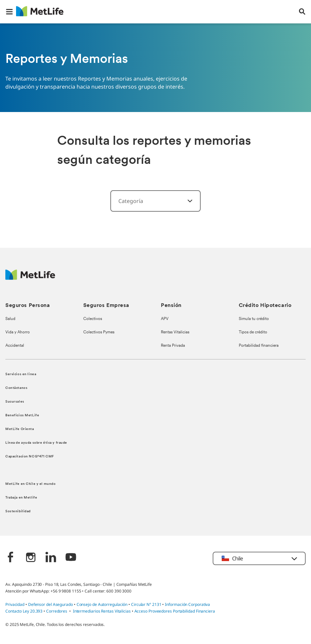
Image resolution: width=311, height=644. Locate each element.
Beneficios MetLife (22, 415)
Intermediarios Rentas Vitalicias (102, 611)
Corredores (57, 611)
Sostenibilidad (18, 511)
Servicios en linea (21, 374)
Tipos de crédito (253, 332)
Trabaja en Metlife (21, 498)
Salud (10, 319)
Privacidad (15, 604)
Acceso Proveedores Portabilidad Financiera (175, 611)
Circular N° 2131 (146, 604)
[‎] (186, 201)
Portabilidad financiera (259, 346)
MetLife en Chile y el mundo (30, 484)
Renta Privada (173, 346)
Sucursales (15, 402)
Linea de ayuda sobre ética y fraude (36, 443)
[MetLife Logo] (30, 278)
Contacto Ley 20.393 (24, 611)
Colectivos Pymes (99, 332)
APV (165, 319)
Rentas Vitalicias (175, 332)
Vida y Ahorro (18, 332)
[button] (9, 12)
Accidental (15, 346)
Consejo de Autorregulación (102, 604)
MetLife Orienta (20, 429)
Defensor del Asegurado (50, 604)
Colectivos (93, 319)
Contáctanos (16, 388)
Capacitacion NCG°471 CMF (30, 457)
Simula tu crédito (254, 319)
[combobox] (155, 201)
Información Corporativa (187, 604)
